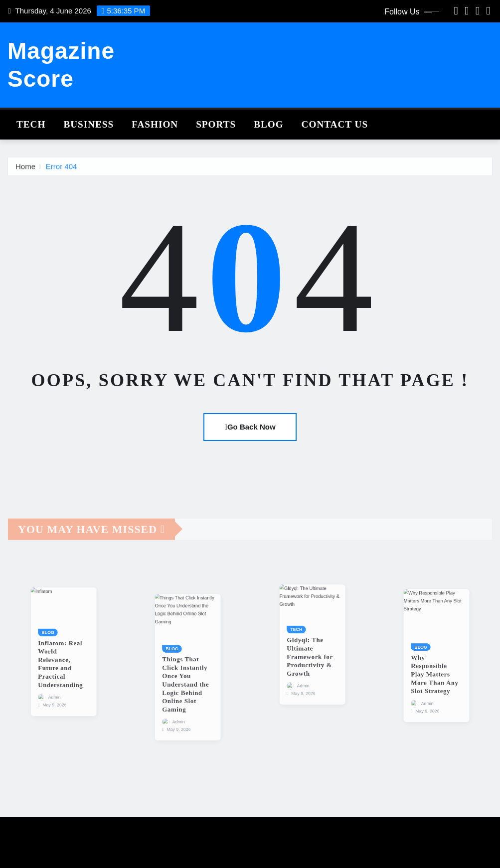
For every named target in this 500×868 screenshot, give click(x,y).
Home (25, 172)
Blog (268, 124)
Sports (216, 124)
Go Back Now (250, 427)
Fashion (155, 124)
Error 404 (62, 172)
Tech (31, 124)
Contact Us (335, 124)
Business (88, 124)
